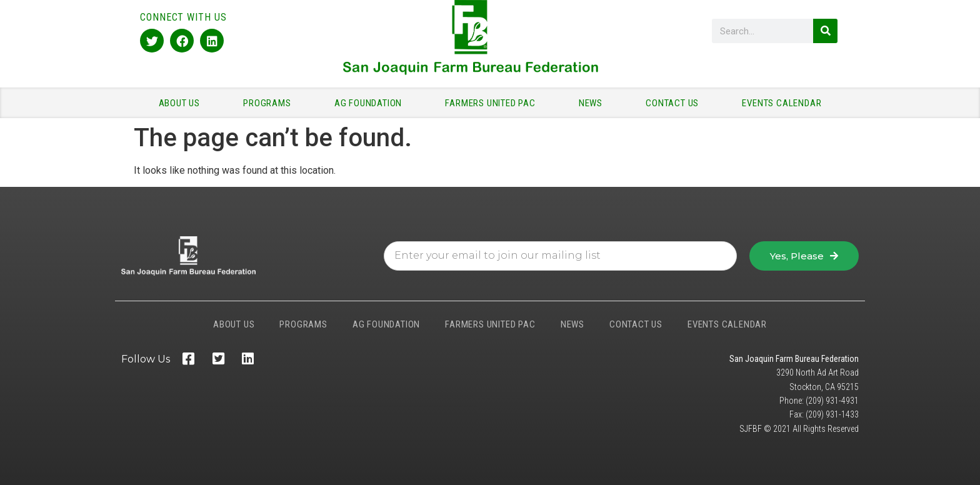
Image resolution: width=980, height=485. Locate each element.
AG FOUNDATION (371, 103)
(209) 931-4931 (832, 401)
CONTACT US (675, 103)
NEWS (594, 103)
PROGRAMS (270, 103)
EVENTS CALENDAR (782, 103)
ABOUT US (182, 103)
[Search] (825, 31)
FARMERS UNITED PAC (493, 103)
